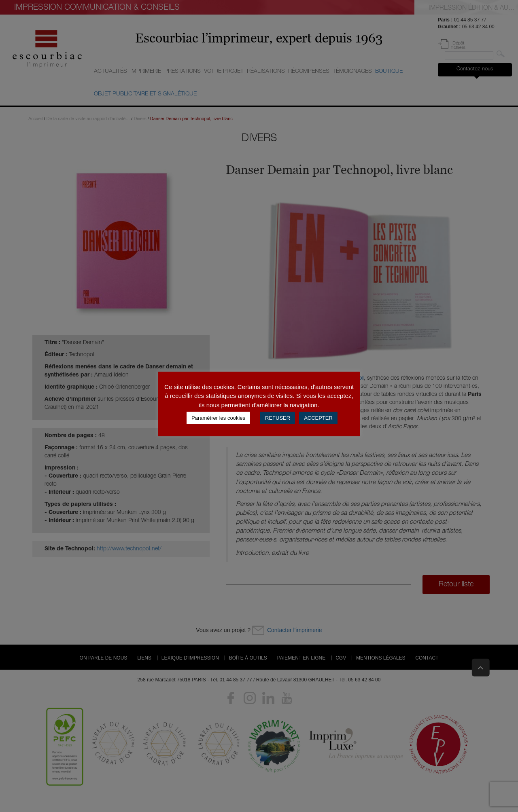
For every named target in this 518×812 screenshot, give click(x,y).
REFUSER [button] (278, 418)
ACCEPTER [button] (318, 418)
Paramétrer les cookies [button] (218, 418)
